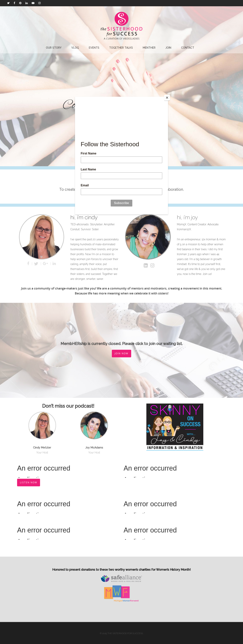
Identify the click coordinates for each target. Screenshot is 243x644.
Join (168, 48)
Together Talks (121, 48)
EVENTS (94, 48)
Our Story (54, 48)
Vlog (75, 48)
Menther (149, 48)
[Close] (167, 98)
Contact (188, 48)
